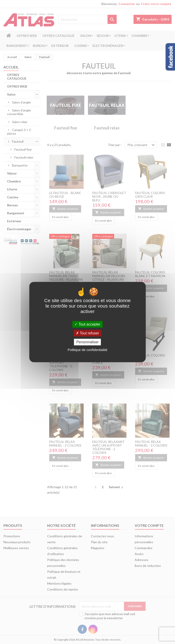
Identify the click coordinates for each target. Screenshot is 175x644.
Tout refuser (87, 333)
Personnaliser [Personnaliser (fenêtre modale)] (87, 342)
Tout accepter (87, 324)
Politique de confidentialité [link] (87, 350)
